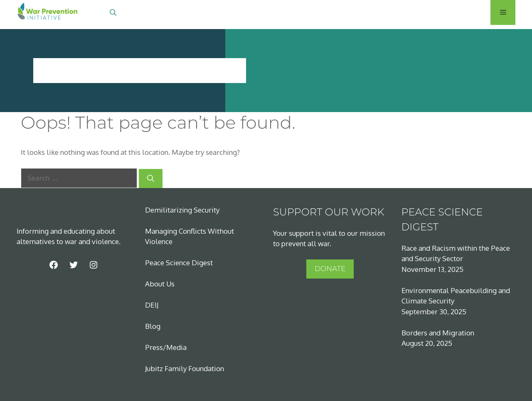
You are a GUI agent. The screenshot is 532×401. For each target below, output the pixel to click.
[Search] (151, 178)
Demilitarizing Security (182, 210)
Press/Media (166, 347)
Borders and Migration (438, 333)
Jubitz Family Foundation (185, 368)
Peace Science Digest (179, 263)
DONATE (330, 269)
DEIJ (152, 305)
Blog (153, 326)
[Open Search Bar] (113, 12)
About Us (160, 284)
